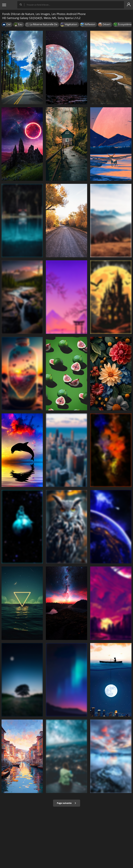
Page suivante (67, 803)
